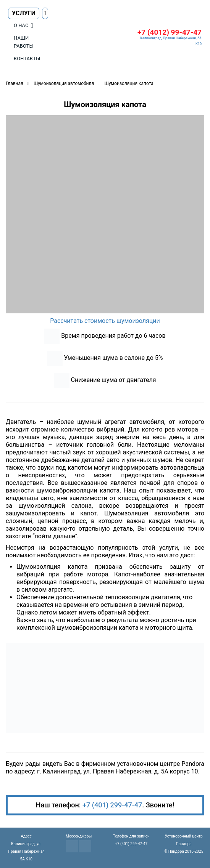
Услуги (24, 13)
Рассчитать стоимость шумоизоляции (105, 321)
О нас (21, 25)
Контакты (27, 59)
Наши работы (24, 42)
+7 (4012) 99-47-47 (170, 32)
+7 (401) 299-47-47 (112, 805)
